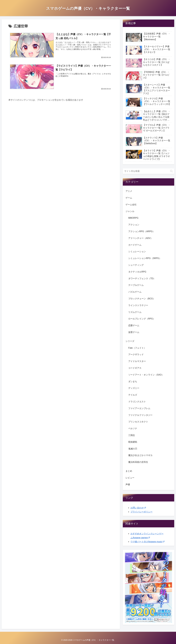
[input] (148, 171)
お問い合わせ (138, 508)
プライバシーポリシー (141, 512)
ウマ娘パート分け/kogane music (147, 542)
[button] (171, 171)
